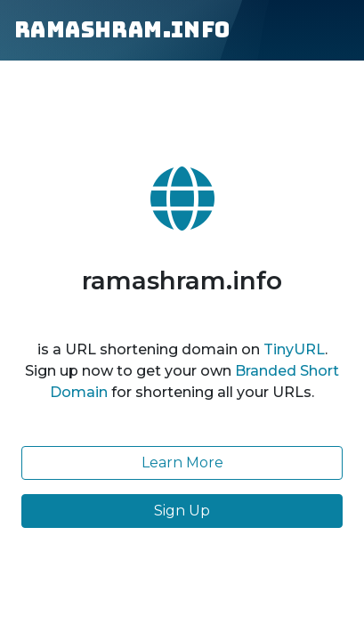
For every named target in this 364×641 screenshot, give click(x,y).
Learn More (182, 462)
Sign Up (182, 511)
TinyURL (294, 349)
